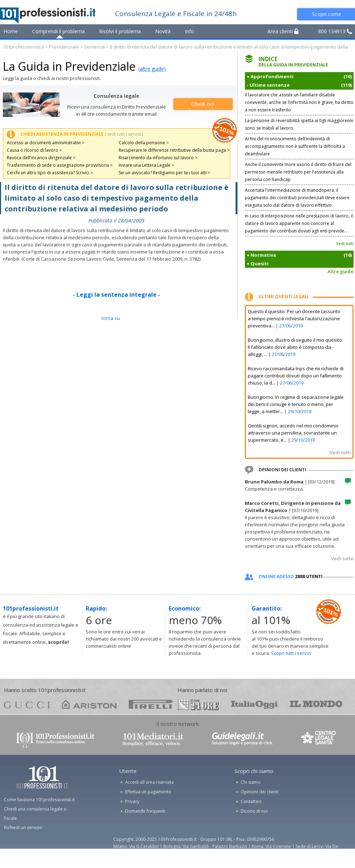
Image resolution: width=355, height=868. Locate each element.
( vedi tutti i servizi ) (124, 134)
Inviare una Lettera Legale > (146, 165)
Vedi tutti (345, 243)
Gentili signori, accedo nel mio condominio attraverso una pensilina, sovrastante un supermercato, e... (293, 433)
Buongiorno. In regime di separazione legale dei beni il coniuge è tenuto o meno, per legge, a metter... (296, 404)
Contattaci (251, 801)
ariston (89, 704)
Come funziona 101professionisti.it (39, 800)
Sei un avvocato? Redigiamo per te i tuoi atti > (164, 173)
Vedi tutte (342, 558)
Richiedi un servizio (23, 827)
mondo (316, 704)
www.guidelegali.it (242, 739)
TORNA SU (111, 318)
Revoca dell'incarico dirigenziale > (41, 158)
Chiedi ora (203, 104)
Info (189, 31)
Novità (163, 31)
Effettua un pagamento (148, 792)
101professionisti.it (23, 47)
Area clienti (283, 31)
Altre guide (341, 271)
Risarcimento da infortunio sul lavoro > (158, 158)
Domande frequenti (145, 811)
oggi (254, 704)
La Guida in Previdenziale (69, 66)
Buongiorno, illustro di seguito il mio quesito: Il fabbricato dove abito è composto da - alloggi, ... (295, 347)
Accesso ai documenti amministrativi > (46, 143)
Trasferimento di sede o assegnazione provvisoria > (60, 165)
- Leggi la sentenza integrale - (117, 295)
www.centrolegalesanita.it (319, 739)
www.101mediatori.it (153, 739)
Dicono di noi (254, 811)
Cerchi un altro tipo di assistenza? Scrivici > (50, 173)
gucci (27, 704)
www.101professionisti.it (55, 739)
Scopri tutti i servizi (291, 653)
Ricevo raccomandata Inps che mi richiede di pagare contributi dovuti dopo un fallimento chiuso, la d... (296, 376)
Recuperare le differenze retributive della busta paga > (174, 150)
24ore (198, 705)
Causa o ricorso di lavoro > (34, 150)
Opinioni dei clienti (260, 792)
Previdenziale (64, 47)
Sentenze (95, 47)
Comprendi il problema (58, 31)
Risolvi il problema (120, 31)
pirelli (151, 704)
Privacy (132, 801)
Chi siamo (251, 782)
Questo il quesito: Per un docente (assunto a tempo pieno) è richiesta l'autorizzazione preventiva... (294, 318)
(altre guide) (152, 69)
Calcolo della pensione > (144, 143)
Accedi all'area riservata (149, 782)
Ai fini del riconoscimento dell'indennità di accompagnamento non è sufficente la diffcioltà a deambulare (295, 146)
